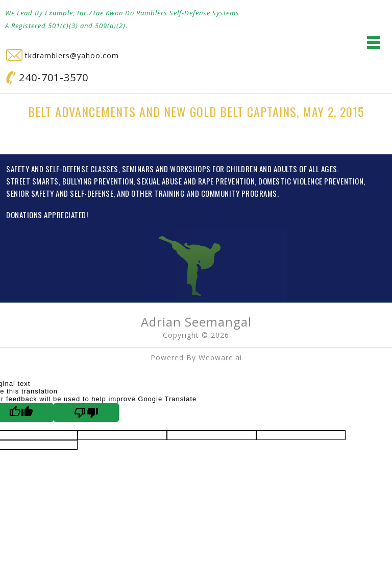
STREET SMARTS (32, 181)
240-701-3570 (47, 77)
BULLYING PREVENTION (98, 181)
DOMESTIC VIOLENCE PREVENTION (311, 181)
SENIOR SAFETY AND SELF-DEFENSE (60, 193)
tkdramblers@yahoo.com (63, 55)
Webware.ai (220, 357)
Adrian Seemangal (196, 322)
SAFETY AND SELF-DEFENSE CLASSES (62, 169)
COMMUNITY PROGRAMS (239, 193)
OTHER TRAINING (158, 193)
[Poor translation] (86, 412)
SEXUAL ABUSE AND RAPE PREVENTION (196, 181)
